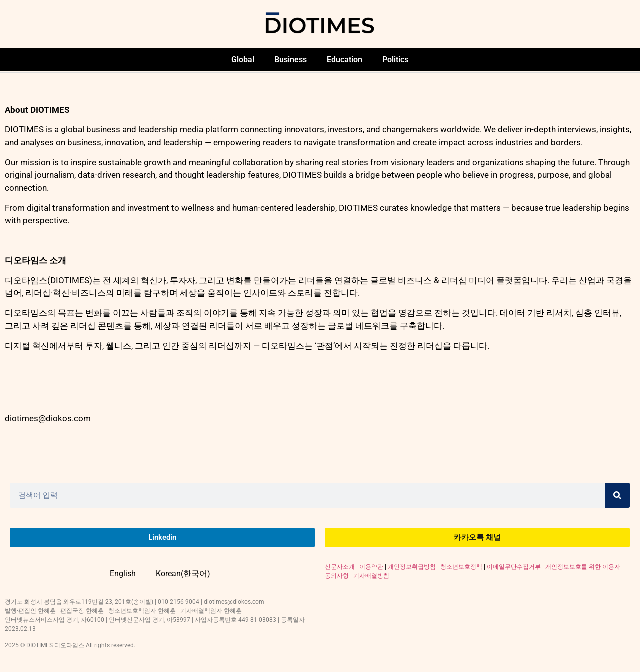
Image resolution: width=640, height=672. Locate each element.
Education (345, 60)
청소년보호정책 (461, 567)
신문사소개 (340, 567)
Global (243, 60)
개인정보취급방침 (412, 567)
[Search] (617, 495)
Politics (395, 60)
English (123, 574)
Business (291, 60)
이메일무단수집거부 (514, 567)
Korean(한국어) (183, 574)
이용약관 (371, 567)
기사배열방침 (371, 576)
